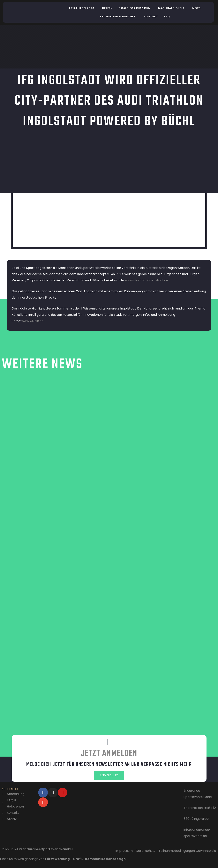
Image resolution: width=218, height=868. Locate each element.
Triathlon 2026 (82, 8)
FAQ (167, 16)
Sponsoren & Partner (118, 16)
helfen (107, 8)
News (197, 8)
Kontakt (151, 16)
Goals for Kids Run (134, 8)
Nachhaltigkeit (171, 8)
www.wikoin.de (32, 321)
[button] (83, 8)
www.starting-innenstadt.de (147, 280)
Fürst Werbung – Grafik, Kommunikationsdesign (85, 860)
